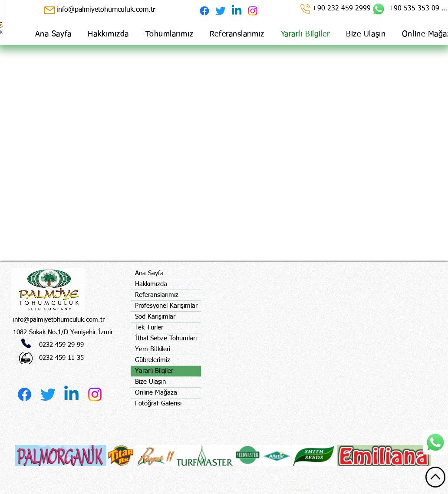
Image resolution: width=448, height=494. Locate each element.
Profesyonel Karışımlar (166, 306)
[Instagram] (253, 11)
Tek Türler (149, 328)
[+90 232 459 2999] (335, 9)
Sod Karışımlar (155, 317)
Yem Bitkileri (153, 349)
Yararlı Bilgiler (154, 371)
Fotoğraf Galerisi (158, 403)
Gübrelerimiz (153, 360)
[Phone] (26, 343)
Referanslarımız (157, 295)
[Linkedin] (237, 11)
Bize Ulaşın (150, 382)
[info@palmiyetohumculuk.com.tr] (105, 10)
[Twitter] (221, 11)
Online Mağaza (156, 393)
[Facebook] (204, 11)
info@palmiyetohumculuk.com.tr (59, 320)
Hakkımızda (151, 284)
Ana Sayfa (149, 273)
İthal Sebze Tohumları (166, 338)
